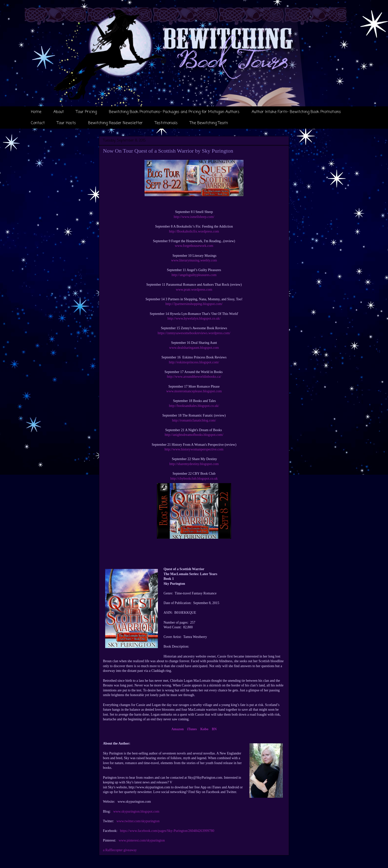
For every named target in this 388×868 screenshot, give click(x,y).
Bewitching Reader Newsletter (115, 123)
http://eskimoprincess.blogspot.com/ (194, 362)
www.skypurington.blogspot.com (136, 811)
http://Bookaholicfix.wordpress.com (194, 231)
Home (36, 112)
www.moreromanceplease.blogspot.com (194, 391)
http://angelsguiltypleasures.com (194, 275)
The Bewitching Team (209, 123)
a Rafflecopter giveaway (120, 850)
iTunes (192, 729)
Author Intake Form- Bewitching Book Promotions (296, 112)
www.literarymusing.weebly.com (194, 260)
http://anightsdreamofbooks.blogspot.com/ (194, 435)
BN (214, 729)
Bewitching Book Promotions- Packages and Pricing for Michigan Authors (174, 112)
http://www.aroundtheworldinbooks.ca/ (194, 377)
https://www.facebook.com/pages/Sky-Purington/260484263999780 (167, 831)
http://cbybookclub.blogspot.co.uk (194, 479)
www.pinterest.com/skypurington (142, 840)
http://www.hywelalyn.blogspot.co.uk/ (194, 318)
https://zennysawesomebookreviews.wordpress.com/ (194, 333)
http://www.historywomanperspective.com (194, 449)
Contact (38, 123)
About (59, 112)
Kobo (204, 729)
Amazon (177, 729)
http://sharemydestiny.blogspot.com (194, 464)
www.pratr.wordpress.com (194, 290)
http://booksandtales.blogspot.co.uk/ (194, 406)
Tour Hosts (66, 123)
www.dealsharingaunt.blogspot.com (194, 348)
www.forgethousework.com (194, 246)
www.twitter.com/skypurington (138, 821)
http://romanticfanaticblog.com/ (194, 420)
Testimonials (166, 123)
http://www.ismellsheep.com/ (194, 217)
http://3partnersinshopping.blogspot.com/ (194, 304)
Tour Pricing (86, 112)
